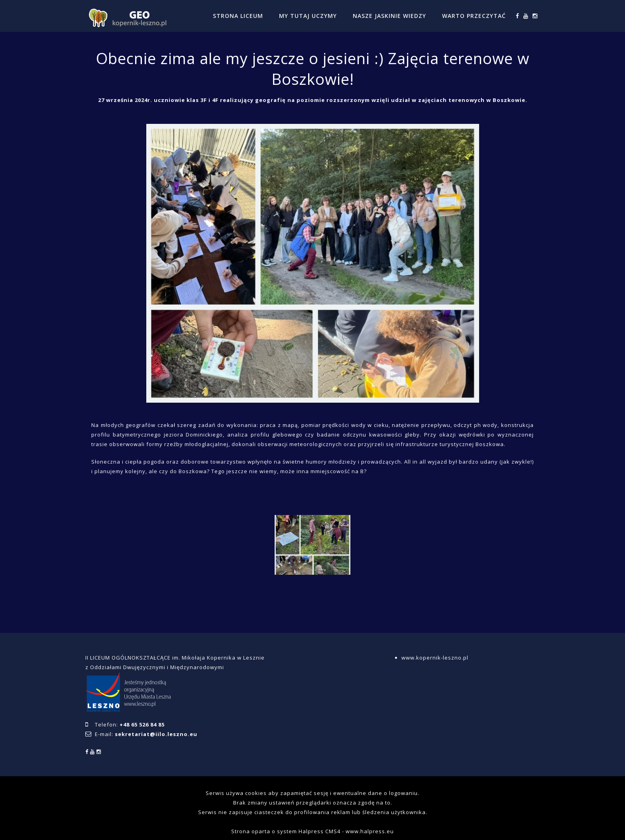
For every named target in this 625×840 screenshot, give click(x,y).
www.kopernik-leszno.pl (435, 658)
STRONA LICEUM (238, 16)
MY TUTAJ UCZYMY (308, 16)
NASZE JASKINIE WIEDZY (389, 16)
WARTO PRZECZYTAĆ (474, 16)
